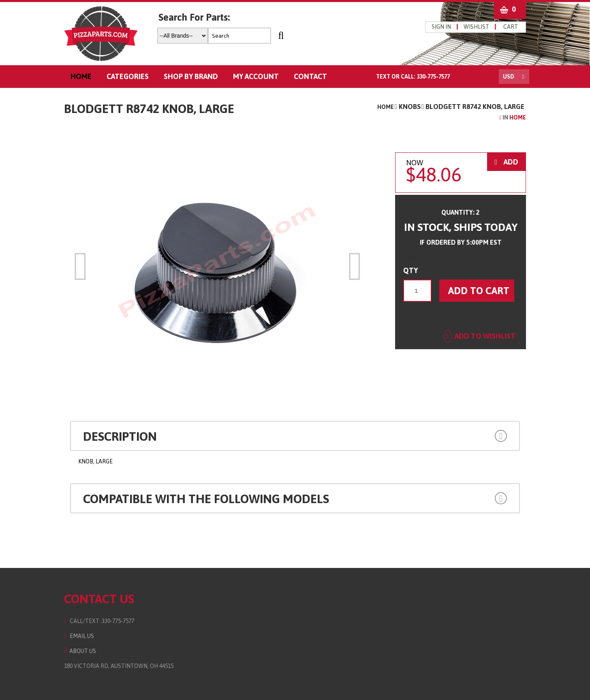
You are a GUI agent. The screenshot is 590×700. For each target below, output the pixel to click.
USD (509, 77)
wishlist (476, 27)
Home (386, 107)
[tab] (295, 436)
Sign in (441, 27)
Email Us (79, 636)
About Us (80, 651)
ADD (506, 162)
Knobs (410, 107)
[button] (465, 435)
